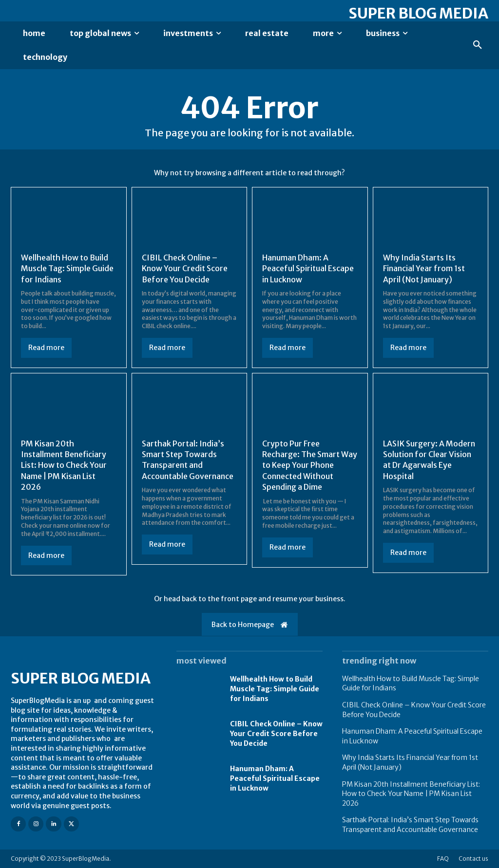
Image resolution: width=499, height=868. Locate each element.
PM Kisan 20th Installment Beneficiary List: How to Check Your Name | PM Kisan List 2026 (64, 465)
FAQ (443, 859)
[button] (478, 45)
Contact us (473, 859)
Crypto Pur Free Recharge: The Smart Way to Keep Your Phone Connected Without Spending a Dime (310, 465)
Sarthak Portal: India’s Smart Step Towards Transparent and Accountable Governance (188, 460)
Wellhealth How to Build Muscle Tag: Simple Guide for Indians (67, 268)
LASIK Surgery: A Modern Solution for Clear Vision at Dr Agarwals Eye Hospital (429, 460)
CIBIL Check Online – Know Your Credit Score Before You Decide (185, 268)
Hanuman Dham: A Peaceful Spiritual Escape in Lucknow (308, 268)
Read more (46, 348)
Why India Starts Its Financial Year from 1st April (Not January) (424, 268)
